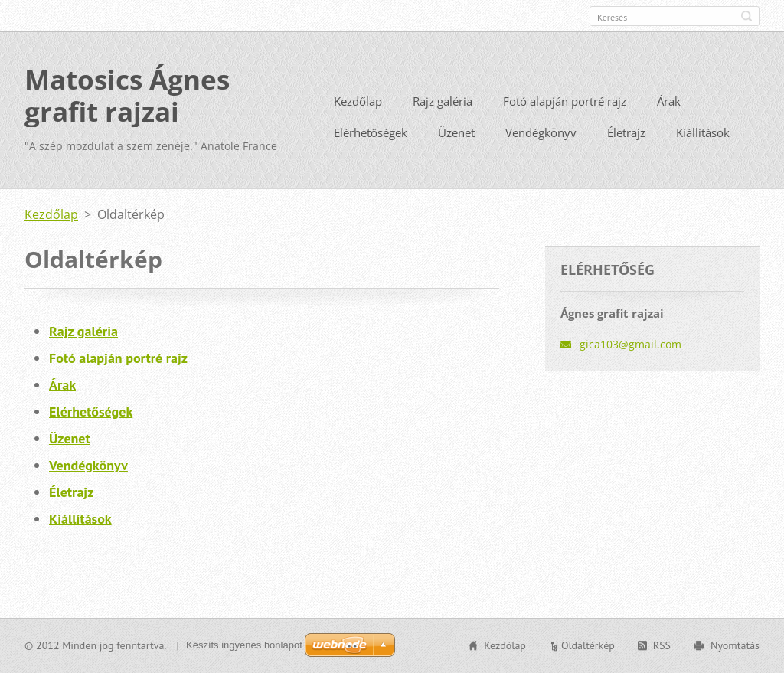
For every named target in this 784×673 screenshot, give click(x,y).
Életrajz (626, 132)
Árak (669, 101)
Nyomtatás (735, 645)
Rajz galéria (443, 101)
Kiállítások (703, 132)
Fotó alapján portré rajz (565, 101)
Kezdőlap (358, 101)
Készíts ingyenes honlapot (244, 645)
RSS (662, 645)
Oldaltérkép (588, 645)
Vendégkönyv (541, 132)
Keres (746, 16)
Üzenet (456, 132)
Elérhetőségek (371, 132)
